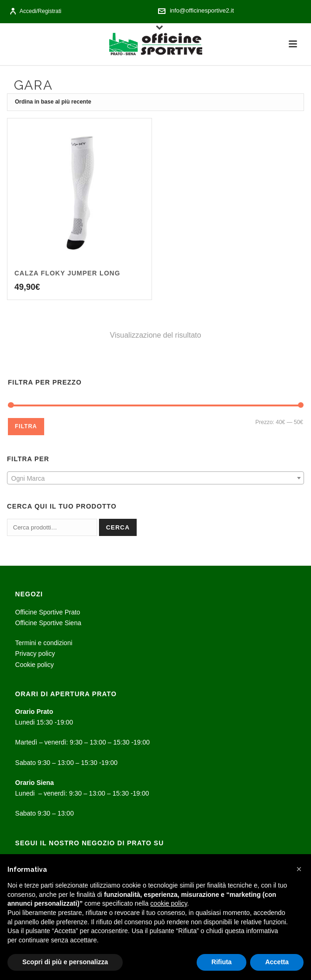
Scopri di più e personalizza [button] (65, 962)
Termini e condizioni (44, 643)
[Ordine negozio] (155, 102)
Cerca (118, 527)
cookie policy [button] (169, 903)
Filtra (26, 426)
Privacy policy (35, 653)
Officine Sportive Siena (48, 623)
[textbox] (155, 478)
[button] (299, 869)
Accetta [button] (277, 962)
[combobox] (155, 478)
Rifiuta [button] (222, 962)
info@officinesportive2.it (202, 10)
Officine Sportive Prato (48, 612)
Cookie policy (35, 665)
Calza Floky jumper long (67, 273)
